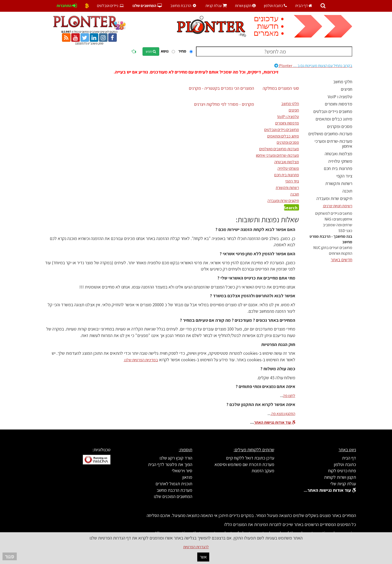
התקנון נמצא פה (283, 414)
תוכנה (347, 191)
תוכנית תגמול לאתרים (174, 484)
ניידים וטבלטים (111, 6)
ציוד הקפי (344, 176)
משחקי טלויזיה (340, 161)
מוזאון (187, 477)
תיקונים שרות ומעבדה (334, 198)
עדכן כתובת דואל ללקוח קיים (250, 458)
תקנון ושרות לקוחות (340, 477)
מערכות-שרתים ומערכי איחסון (333, 144)
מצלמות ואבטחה (338, 154)
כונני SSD (345, 231)
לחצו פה (289, 396)
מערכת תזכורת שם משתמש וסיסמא (244, 464)
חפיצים (346, 89)
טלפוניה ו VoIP (340, 97)
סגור (10, 556)
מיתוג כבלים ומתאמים (334, 119)
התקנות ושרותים (341, 253)
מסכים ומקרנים (340, 126)
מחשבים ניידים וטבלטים (333, 111)
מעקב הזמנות (263, 471)
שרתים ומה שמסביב (337, 225)
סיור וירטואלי (182, 471)
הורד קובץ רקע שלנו (176, 458)
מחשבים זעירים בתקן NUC (333, 248)
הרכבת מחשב (184, 6)
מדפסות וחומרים (338, 104)
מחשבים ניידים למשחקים (334, 213)
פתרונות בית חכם (338, 168)
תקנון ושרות (245, 6)
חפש (151, 51)
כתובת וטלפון (275, 6)
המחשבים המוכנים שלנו (173, 496)
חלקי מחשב (343, 82)
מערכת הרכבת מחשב (174, 490)
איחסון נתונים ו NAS (338, 219)
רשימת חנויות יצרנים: (337, 206)
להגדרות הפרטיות (196, 547)
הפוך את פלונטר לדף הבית (170, 464)
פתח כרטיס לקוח (342, 471)
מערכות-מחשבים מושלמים (330, 134)
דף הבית (304, 6)
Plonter (313, 66)
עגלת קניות (216, 6)
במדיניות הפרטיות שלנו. (141, 360)
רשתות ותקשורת (339, 183)
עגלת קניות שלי (343, 484)
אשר (203, 557)
